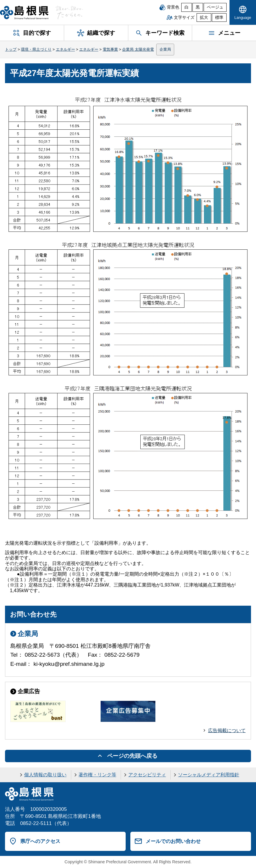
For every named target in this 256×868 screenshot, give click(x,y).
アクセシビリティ (147, 775)
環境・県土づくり (36, 49)
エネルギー (65, 49)
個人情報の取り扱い (45, 775)
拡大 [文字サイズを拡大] (204, 18)
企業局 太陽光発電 (138, 49)
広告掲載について (227, 731)
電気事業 (110, 49)
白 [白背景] (187, 7)
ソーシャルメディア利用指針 (209, 775)
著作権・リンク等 (97, 775)
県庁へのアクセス (40, 841)
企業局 (165, 49)
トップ (11, 49)
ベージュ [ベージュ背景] (215, 7)
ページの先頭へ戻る (132, 756)
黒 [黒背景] (198, 7)
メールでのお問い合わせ (173, 841)
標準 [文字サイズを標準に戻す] (219, 18)
